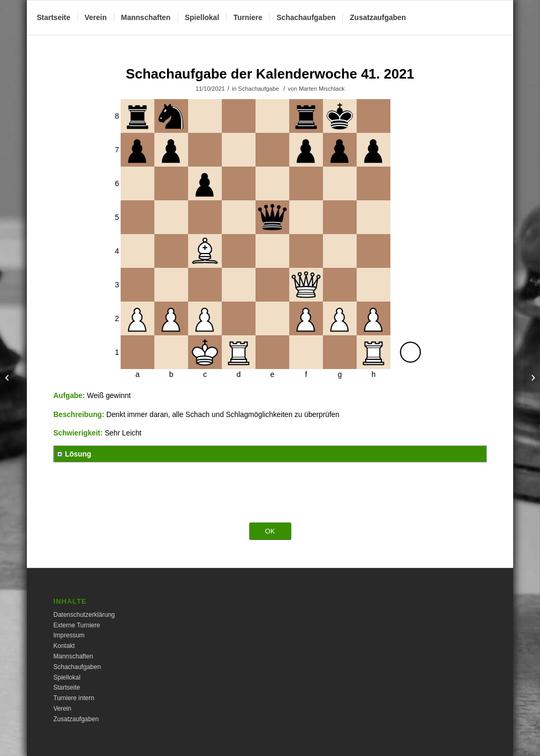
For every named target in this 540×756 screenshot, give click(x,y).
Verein (62, 709)
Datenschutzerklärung (84, 615)
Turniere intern (74, 698)
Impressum (69, 635)
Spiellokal (67, 677)
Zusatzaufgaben (76, 719)
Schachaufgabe (259, 89)
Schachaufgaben (77, 667)
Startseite (67, 687)
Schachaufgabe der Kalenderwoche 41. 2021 (270, 74)
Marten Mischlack (322, 89)
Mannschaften (73, 656)
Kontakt (64, 646)
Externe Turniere (77, 625)
